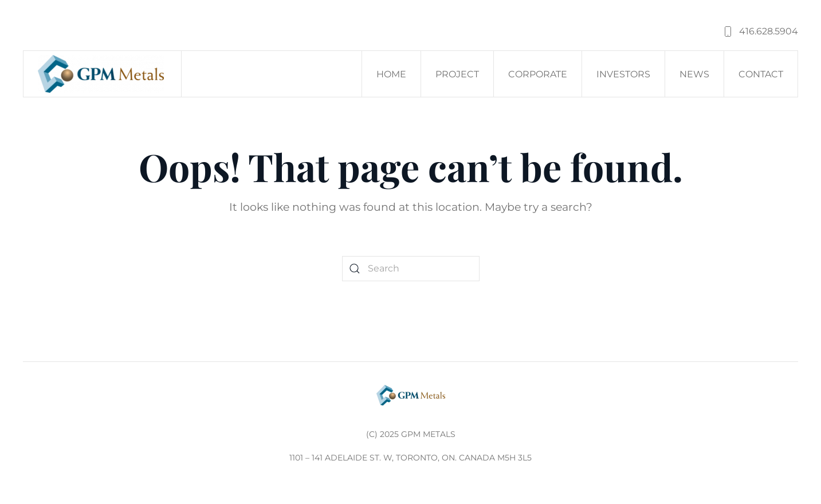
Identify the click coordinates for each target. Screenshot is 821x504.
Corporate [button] (538, 74)
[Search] (411, 269)
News (694, 74)
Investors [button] (623, 74)
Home (391, 74)
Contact (761, 74)
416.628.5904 (760, 31)
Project (457, 74)
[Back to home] (103, 74)
